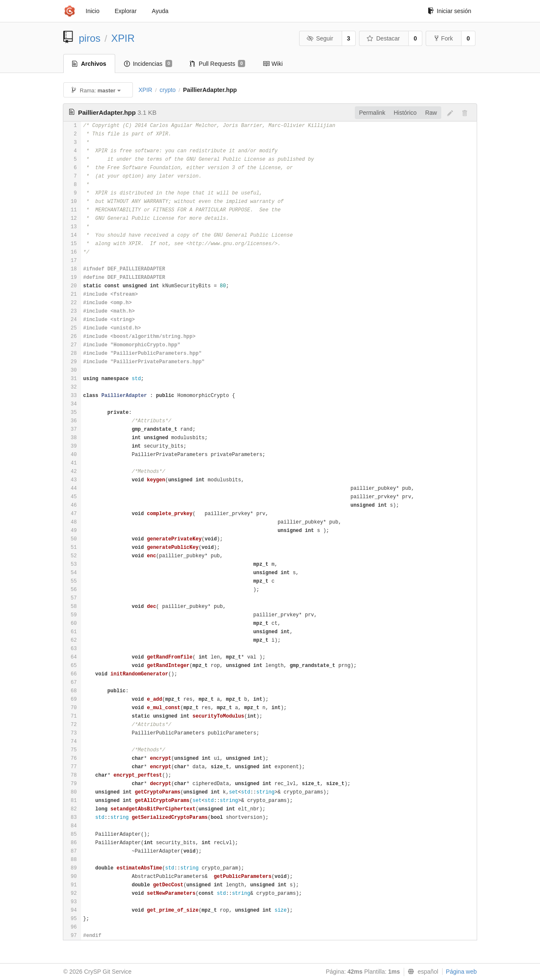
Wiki (273, 64)
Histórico (405, 113)
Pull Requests (217, 64)
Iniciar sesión (450, 11)
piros (90, 38)
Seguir (320, 38)
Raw (431, 113)
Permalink (372, 113)
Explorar (126, 11)
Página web (461, 972)
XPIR (123, 38)
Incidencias (148, 64)
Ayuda (160, 11)
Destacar (383, 38)
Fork (444, 38)
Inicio (93, 11)
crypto (167, 90)
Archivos (89, 64)
